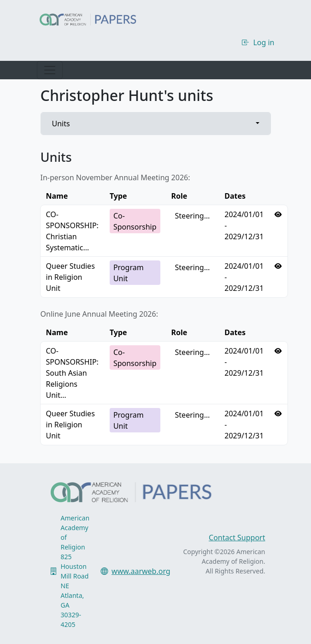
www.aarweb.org (141, 571)
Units (61, 124)
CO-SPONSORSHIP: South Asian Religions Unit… (72, 373)
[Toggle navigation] (50, 70)
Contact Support (237, 538)
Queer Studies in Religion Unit (70, 277)
